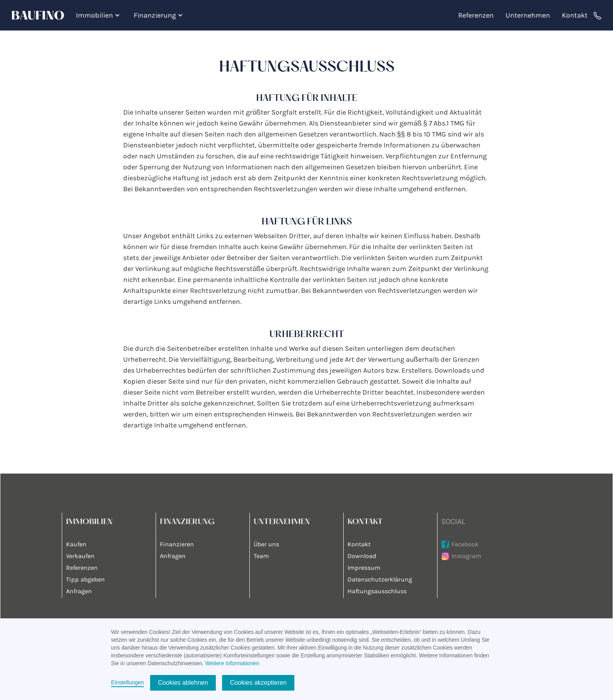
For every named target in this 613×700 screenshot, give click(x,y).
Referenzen (476, 15)
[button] (99, 15)
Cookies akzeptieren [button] (258, 683)
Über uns (266, 544)
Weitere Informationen (232, 663)
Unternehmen (528, 15)
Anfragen (79, 591)
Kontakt (575, 15)
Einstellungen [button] (127, 682)
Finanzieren (177, 544)
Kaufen (76, 544)
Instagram (466, 556)
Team (261, 556)
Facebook (465, 544)
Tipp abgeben (85, 579)
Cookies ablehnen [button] (183, 683)
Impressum (364, 568)
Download (362, 556)
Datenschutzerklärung (380, 579)
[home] (41, 15)
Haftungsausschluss (377, 591)
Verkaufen (80, 556)
